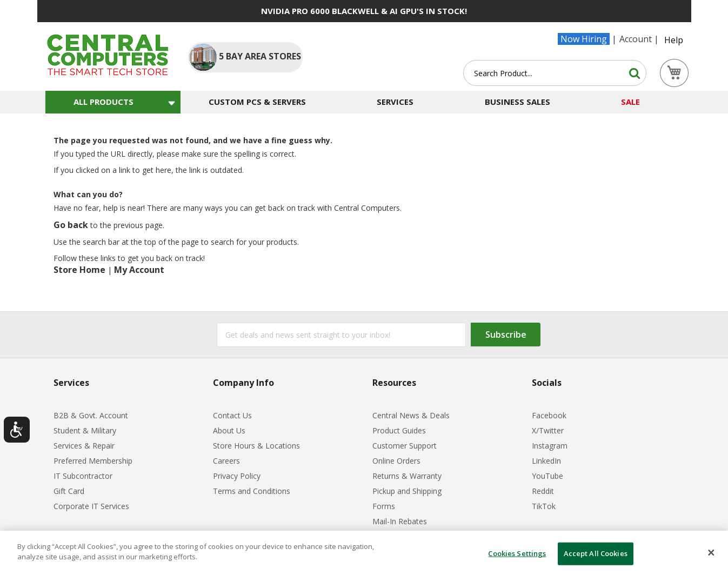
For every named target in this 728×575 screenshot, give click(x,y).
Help (674, 40)
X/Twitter (548, 430)
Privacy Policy (237, 476)
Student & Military (85, 430)
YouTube (547, 476)
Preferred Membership (93, 461)
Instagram (550, 446)
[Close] (711, 553)
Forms (384, 506)
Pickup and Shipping (407, 491)
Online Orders (396, 461)
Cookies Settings (517, 553)
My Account (139, 270)
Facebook (549, 415)
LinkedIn (546, 461)
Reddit (543, 491)
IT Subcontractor (83, 476)
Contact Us (232, 415)
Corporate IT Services (91, 506)
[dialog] (364, 553)
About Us (229, 430)
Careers (226, 461)
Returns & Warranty (407, 476)
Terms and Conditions (252, 491)
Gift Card (69, 491)
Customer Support (405, 446)
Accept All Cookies (596, 553)
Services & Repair (84, 446)
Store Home (79, 270)
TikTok (544, 506)
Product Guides (399, 430)
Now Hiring (584, 39)
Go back (71, 225)
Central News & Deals (411, 415)
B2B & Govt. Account (91, 415)
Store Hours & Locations (256, 446)
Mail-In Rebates (400, 521)
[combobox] (555, 73)
